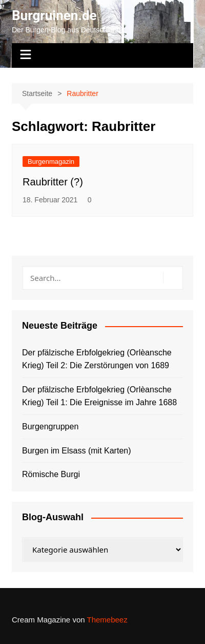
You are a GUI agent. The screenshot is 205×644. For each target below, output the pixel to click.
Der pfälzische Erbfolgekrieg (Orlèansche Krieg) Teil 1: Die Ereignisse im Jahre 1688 (99, 396)
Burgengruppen (50, 427)
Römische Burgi (51, 474)
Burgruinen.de (54, 15)
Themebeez (107, 620)
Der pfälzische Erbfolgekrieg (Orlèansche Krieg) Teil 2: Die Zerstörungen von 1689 (97, 359)
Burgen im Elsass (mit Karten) (77, 451)
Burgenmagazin (51, 162)
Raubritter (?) (53, 182)
